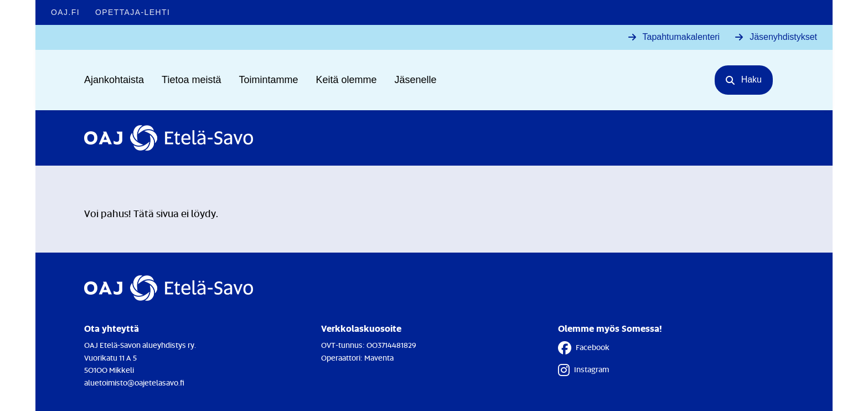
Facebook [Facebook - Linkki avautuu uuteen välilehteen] (584, 348)
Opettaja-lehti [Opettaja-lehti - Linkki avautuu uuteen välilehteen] (133, 12)
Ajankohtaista (114, 80)
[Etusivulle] (169, 138)
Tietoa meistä (191, 80)
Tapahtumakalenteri (681, 37)
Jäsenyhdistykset (783, 37)
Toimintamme (268, 80)
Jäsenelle (416, 80)
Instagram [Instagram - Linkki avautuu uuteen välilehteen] (583, 370)
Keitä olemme (347, 80)
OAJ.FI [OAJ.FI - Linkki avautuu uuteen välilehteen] (65, 12)
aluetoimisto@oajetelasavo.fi (134, 382)
